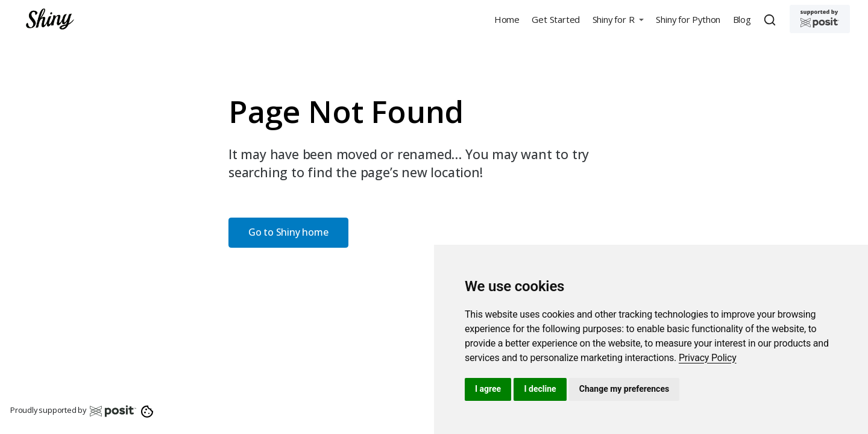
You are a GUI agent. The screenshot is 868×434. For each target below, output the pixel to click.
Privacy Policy (708, 358)
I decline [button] (540, 389)
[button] (618, 19)
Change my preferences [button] (624, 389)
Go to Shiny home (288, 232)
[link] (708, 358)
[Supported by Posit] (820, 19)
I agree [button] (488, 389)
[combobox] (772, 19)
